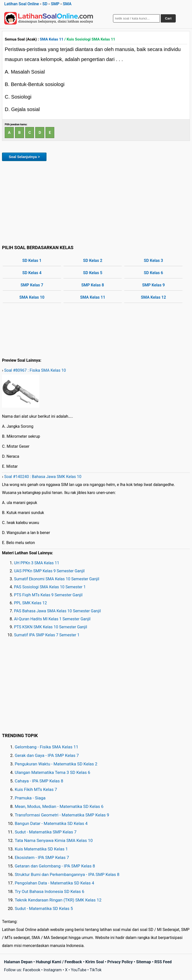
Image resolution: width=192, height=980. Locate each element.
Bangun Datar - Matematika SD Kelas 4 (51, 823)
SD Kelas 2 (93, 261)
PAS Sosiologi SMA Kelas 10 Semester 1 (50, 587)
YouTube (78, 970)
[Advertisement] (96, 202)
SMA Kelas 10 (32, 297)
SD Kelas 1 (32, 261)
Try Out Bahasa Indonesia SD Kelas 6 (49, 891)
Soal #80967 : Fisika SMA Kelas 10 (35, 370)
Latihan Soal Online (22, 4)
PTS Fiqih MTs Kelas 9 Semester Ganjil (48, 595)
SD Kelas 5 (93, 273)
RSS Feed (163, 962)
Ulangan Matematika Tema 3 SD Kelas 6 (52, 772)
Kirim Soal (95, 962)
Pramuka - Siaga (30, 798)
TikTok (96, 970)
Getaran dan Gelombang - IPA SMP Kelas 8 (55, 866)
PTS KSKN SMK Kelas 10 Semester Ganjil (50, 627)
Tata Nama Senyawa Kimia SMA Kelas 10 (54, 840)
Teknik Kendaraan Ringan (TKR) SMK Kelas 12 (58, 900)
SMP (55, 4)
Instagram (52, 970)
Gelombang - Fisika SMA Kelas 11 (46, 747)
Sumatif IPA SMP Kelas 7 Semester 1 (47, 635)
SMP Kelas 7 (32, 285)
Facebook (32, 970)
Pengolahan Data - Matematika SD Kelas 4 (54, 883)
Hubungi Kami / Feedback (59, 962)
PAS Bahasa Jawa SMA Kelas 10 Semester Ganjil (57, 611)
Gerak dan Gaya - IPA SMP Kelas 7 (47, 755)
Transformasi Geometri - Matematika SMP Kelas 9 (62, 815)
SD (45, 4)
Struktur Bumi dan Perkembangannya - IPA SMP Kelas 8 (67, 874)
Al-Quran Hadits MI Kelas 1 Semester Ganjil (52, 619)
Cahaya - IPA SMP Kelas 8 (39, 781)
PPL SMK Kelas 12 (30, 603)
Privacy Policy (120, 962)
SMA (67, 4)
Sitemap (143, 962)
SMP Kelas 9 (153, 285)
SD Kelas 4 (32, 273)
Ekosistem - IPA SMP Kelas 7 (42, 857)
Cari (168, 18)
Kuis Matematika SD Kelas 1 (41, 849)
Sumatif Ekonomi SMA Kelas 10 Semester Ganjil (57, 579)
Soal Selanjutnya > (24, 157)
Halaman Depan (18, 962)
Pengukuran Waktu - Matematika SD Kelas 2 (56, 764)
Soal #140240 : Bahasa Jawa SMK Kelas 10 (43, 477)
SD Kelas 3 (153, 261)
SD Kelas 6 (153, 273)
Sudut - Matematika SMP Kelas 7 (46, 832)
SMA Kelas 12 (153, 297)
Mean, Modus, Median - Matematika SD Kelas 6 (59, 806)
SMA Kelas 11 (51, 39)
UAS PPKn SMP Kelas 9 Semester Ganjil (49, 571)
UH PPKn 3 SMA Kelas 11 (37, 563)
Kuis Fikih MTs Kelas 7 (36, 789)
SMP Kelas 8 (93, 285)
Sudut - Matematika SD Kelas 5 (44, 908)
